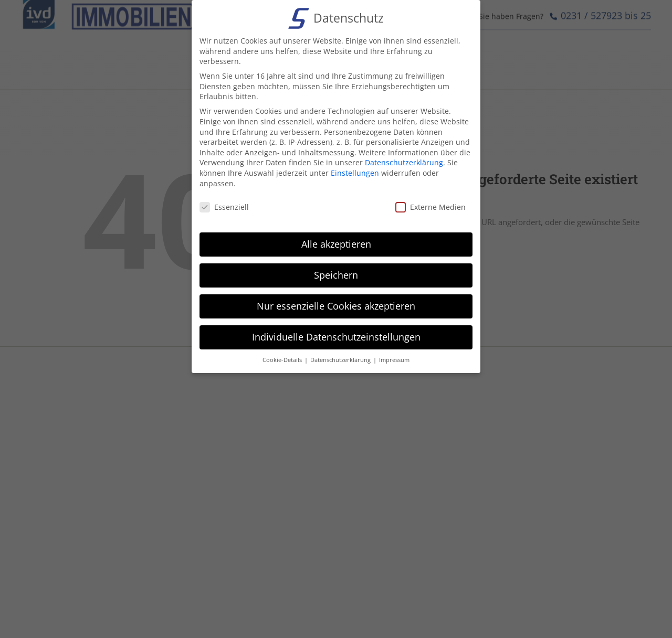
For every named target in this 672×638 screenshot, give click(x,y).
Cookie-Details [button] (283, 360)
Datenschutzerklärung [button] (341, 360)
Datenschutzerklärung (404, 162)
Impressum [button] (394, 360)
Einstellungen (355, 173)
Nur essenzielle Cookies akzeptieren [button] (336, 306)
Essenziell (224, 207)
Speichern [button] (336, 275)
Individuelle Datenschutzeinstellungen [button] (336, 337)
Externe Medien (430, 207)
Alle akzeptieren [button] (336, 244)
